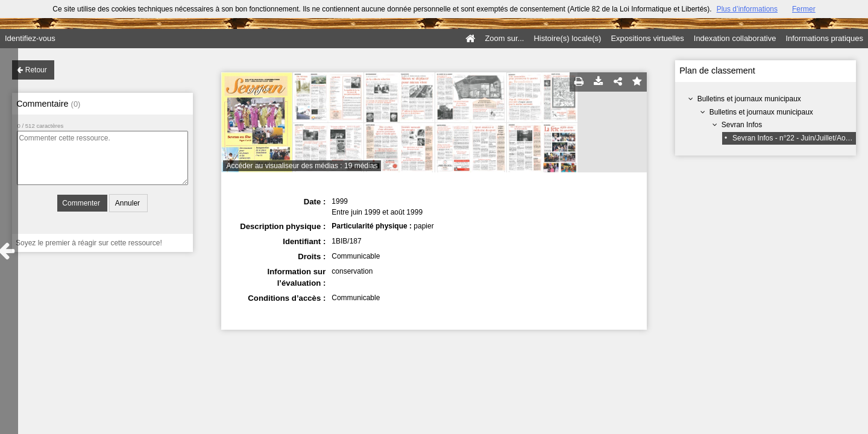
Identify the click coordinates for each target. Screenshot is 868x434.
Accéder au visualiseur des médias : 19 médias (302, 166)
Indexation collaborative (735, 38)
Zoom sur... (504, 38)
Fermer (804, 9)
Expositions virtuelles (647, 38)
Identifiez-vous (30, 38)
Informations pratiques (824, 38)
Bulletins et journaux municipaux (749, 99)
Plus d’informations (747, 9)
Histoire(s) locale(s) (567, 38)
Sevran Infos (742, 125)
